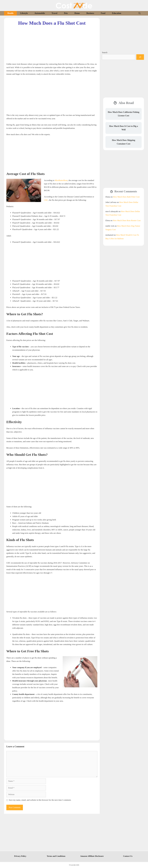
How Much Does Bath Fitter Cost (126, 197)
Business (90, 13)
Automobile (40, 13)
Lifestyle (24, 13)
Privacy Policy (20, 856)
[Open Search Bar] (140, 13)
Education (117, 13)
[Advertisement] (52, 42)
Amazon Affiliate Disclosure (92, 856)
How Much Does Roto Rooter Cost (127, 220)
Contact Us (128, 856)
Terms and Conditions (56, 856)
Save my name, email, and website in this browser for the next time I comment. (40, 800)
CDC (46, 200)
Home (77, 13)
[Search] (140, 57)
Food (103, 13)
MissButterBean (61, 180)
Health (10, 13)
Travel (54, 13)
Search (105, 52)
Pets (66, 13)
